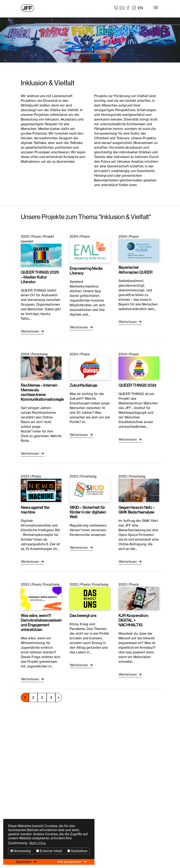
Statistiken (77, 851)
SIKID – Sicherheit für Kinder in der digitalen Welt (88, 512)
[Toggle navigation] (156, 8)
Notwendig (21, 851)
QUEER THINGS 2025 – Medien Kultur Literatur (40, 277)
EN (140, 8)
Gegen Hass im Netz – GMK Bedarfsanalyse (137, 510)
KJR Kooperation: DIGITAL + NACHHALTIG (133, 620)
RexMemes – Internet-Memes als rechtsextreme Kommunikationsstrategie (42, 392)
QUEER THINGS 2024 (137, 385)
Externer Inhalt (49, 851)
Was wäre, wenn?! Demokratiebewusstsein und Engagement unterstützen (41, 623)
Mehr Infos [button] (38, 843)
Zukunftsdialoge (83, 385)
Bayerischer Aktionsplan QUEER (136, 270)
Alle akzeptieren (70, 862)
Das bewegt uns (83, 616)
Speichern (24, 862)
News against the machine (35, 510)
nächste (59, 697)
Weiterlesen (30, 331)
